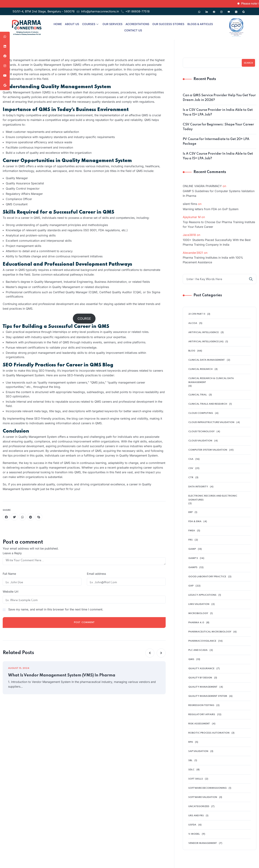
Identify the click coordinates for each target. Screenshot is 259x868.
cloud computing (201, 413)
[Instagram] (221, 10)
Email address (96, 574)
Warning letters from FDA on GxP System (211, 209)
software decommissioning (207, 788)
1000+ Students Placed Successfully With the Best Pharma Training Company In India (217, 242)
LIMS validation (199, 604)
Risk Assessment (199, 724)
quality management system (208, 696)
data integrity (198, 487)
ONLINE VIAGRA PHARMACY (202, 186)
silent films (190, 204)
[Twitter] (236, 10)
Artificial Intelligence (204, 332)
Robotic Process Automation (209, 733)
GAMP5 (193, 567)
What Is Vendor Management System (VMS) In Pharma (62, 675)
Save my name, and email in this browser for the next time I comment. (56, 609)
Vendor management (203, 843)
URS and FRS (196, 816)
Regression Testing (201, 705)
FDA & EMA (195, 522)
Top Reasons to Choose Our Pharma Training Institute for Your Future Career (219, 224)
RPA (191, 742)
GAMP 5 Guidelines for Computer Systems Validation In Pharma (219, 193)
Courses (90, 24)
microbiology (198, 613)
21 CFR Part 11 (197, 314)
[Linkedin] (207, 10)
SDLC (191, 770)
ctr (191, 478)
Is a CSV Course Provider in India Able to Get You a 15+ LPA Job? (218, 112)
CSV (191, 468)
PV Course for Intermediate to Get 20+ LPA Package (216, 141)
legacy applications (202, 595)
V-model (194, 834)
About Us (72, 24)
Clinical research (200, 369)
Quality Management (203, 687)
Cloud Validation (200, 441)
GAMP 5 (193, 558)
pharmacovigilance (202, 641)
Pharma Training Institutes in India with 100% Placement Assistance (213, 260)
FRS (190, 540)
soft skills (196, 779)
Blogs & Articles (200, 24)
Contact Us (133, 30)
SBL (190, 760)
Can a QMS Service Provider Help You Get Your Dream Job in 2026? (219, 98)
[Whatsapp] (199, 10)
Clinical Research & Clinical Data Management (211, 380)
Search (248, 63)
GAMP (192, 549)
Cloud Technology (201, 432)
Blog (192, 351)
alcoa (193, 323)
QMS (191, 659)
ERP (190, 512)
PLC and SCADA (198, 650)
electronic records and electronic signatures (213, 498)
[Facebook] (214, 10)
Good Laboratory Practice (207, 577)
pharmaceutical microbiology (210, 632)
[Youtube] (229, 10)
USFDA (192, 825)
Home (58, 24)
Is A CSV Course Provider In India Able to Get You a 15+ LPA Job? (218, 156)
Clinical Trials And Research (208, 404)
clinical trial (198, 395)
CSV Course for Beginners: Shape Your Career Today (218, 127)
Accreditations (137, 24)
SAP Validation (198, 751)
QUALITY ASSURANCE (201, 669)
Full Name (9, 574)
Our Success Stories (168, 24)
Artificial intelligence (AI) (206, 342)
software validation (203, 797)
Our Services (113, 24)
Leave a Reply (12, 553)
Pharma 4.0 (196, 623)
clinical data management (207, 360)
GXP (191, 586)
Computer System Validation (208, 450)
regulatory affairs (202, 715)
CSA (191, 459)
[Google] (244, 10)
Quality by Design (200, 678)
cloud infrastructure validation (211, 422)
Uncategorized (199, 806)
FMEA (192, 531)
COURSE (84, 319)
